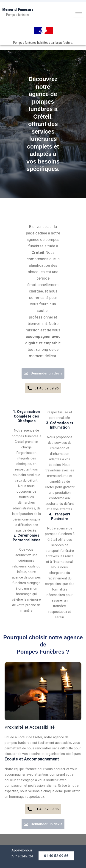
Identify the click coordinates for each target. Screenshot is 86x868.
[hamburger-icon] (79, 14)
